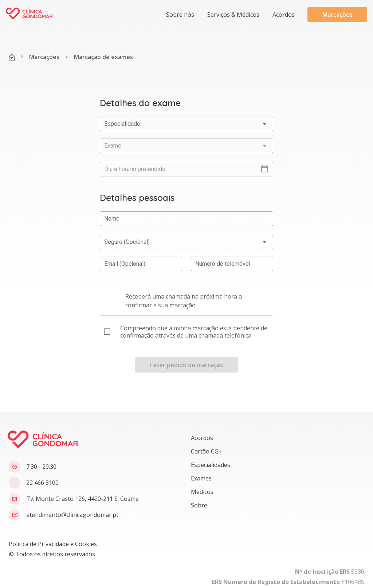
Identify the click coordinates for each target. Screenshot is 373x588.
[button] (233, 15)
